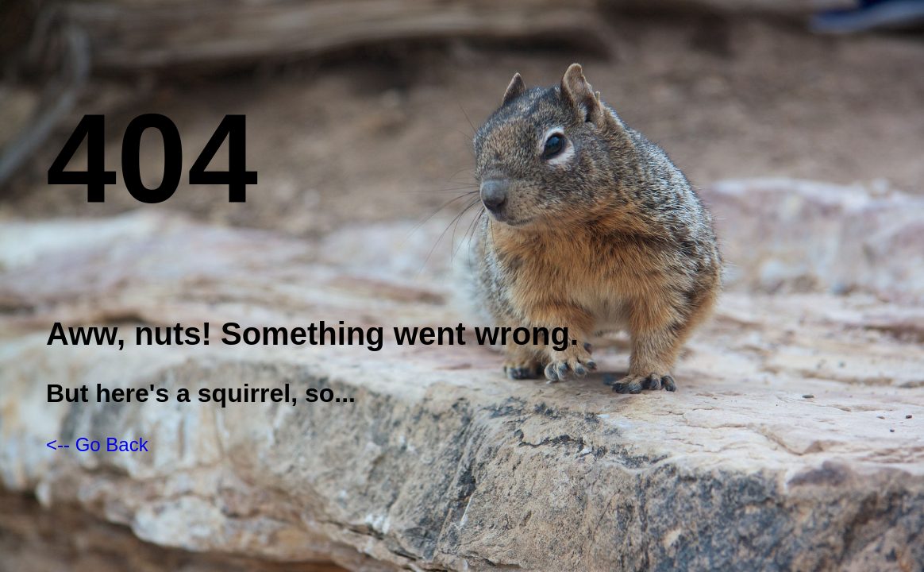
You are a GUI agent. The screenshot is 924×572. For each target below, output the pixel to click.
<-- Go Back (97, 444)
